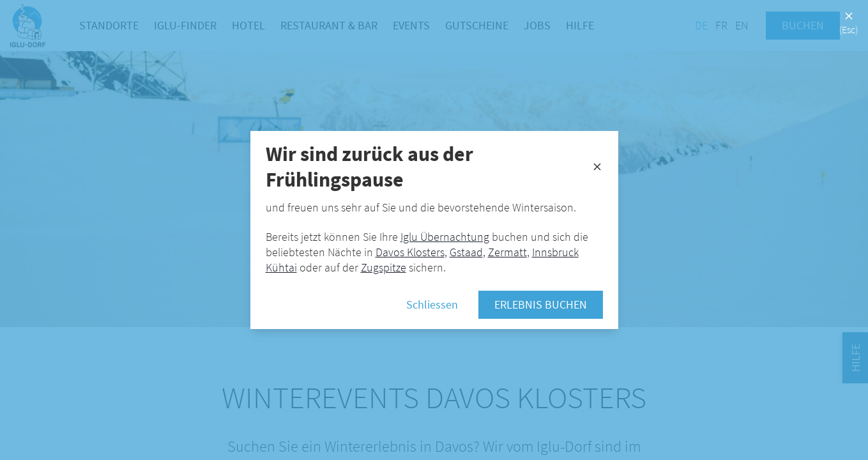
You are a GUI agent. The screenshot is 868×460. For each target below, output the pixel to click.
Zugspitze (384, 267)
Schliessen (432, 304)
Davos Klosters (410, 252)
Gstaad (466, 252)
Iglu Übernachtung (445, 237)
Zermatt (507, 252)
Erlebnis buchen (541, 304)
